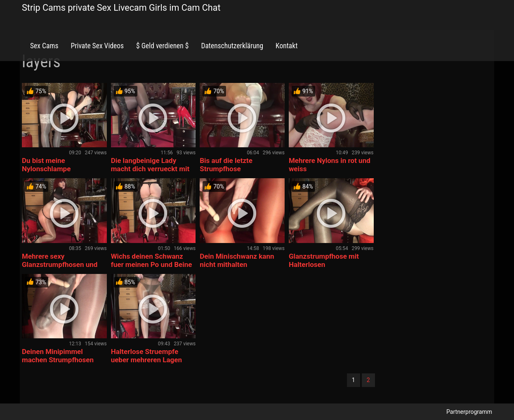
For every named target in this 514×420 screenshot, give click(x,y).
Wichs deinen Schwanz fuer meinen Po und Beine (152, 260)
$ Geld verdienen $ (162, 46)
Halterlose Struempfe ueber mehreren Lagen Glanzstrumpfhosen (146, 360)
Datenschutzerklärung (232, 46)
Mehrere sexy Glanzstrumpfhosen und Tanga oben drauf (60, 264)
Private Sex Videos (97, 46)
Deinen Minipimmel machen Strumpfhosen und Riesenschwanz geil (60, 360)
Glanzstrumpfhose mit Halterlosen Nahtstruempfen (324, 264)
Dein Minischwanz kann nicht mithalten (237, 260)
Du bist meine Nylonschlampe (46, 165)
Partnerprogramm (469, 412)
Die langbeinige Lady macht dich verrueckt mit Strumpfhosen (150, 169)
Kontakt (286, 46)
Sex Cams (44, 46)
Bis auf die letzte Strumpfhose (226, 165)
